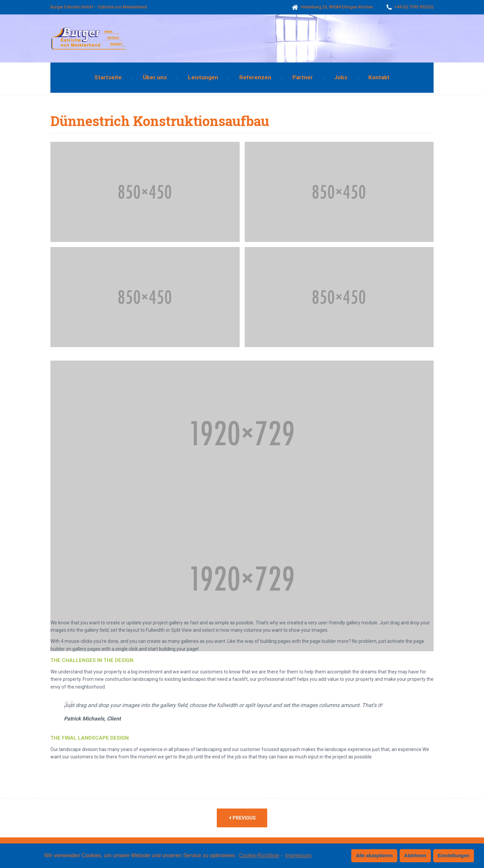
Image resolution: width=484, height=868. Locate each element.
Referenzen (255, 77)
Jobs (341, 77)
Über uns (155, 77)
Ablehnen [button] (415, 856)
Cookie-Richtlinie (259, 855)
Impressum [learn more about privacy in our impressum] (298, 855)
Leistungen (203, 77)
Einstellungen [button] (453, 856)
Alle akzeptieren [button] (374, 856)
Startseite (108, 77)
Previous (242, 818)
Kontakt (379, 77)
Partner (303, 77)
